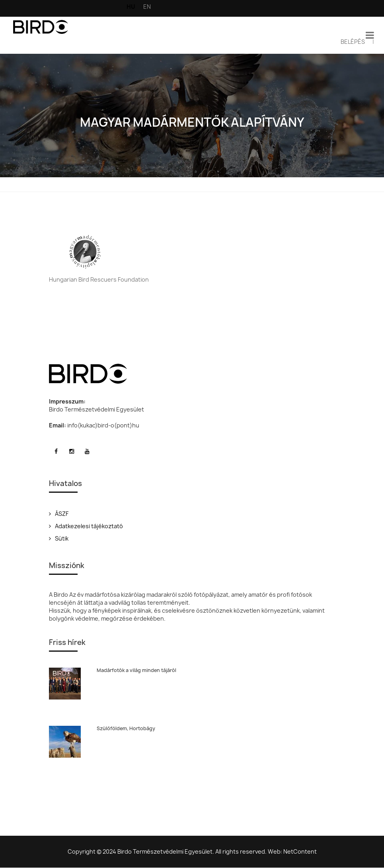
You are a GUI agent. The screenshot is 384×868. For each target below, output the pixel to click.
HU (131, 7)
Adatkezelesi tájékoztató (86, 526)
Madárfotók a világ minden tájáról (136, 670)
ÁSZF (59, 514)
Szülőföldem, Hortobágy (126, 728)
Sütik (59, 538)
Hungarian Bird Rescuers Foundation (99, 279)
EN (147, 7)
